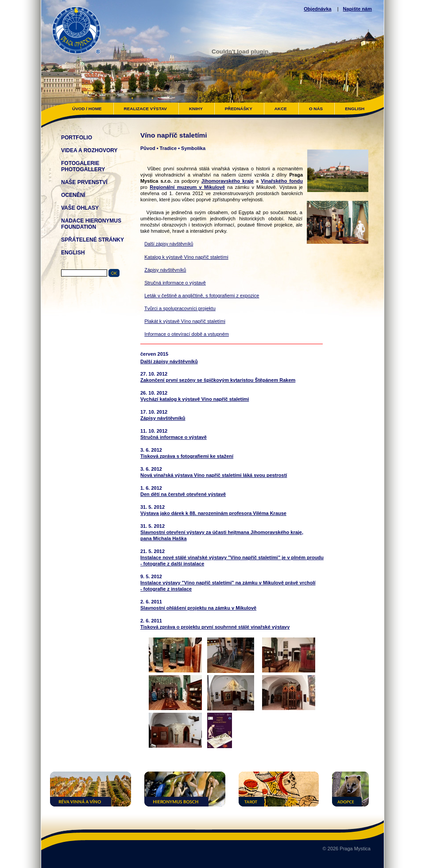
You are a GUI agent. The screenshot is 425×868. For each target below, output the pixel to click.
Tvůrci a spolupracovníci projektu (180, 308)
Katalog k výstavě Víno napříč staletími (186, 257)
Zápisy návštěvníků (165, 270)
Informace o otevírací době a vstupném (187, 334)
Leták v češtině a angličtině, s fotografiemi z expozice (202, 296)
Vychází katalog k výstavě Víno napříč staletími (195, 399)
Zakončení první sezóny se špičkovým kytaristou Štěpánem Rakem (218, 380)
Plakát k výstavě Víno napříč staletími (185, 321)
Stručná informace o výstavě (175, 283)
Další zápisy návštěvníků (169, 244)
